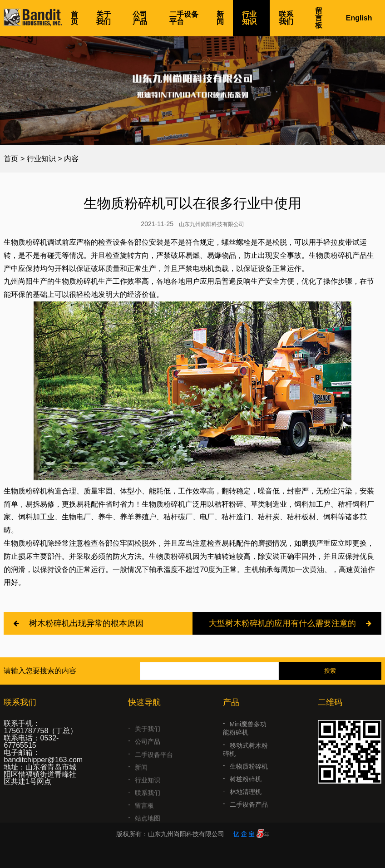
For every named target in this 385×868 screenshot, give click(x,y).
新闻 (220, 18)
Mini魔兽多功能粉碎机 (245, 739)
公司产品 (140, 18)
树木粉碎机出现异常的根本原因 (86, 623)
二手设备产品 (249, 815)
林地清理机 (246, 802)
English (359, 18)
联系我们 (286, 18)
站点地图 (148, 824)
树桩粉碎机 (246, 789)
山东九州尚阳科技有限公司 (212, 224)
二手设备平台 (184, 18)
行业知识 (249, 18)
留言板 (319, 18)
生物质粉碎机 (249, 777)
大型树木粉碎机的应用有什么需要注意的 (282, 623)
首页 (74, 18)
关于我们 (104, 18)
